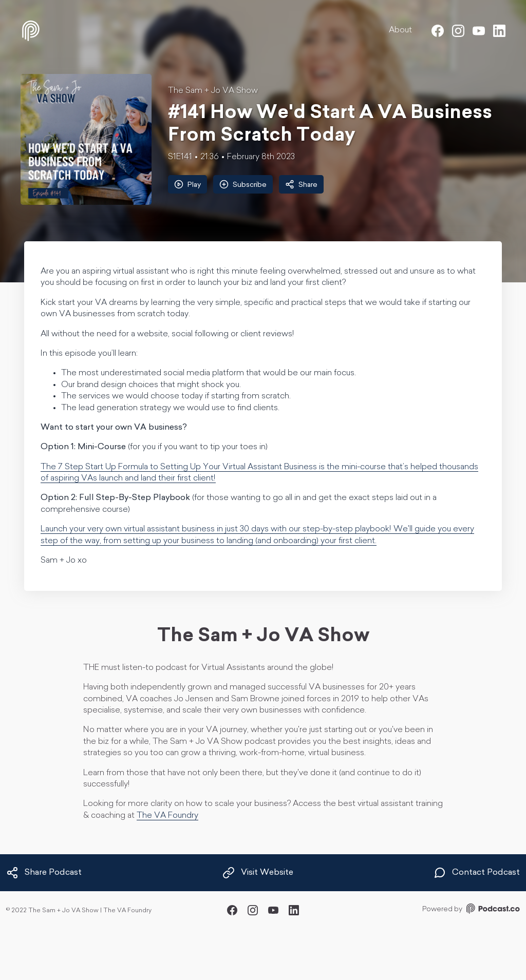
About (400, 30)
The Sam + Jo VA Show (213, 91)
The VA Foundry (167, 816)
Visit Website (258, 873)
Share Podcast (44, 873)
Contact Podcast (477, 873)
